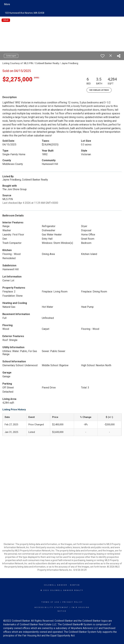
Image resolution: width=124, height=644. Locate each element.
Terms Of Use (50, 602)
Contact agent (11, 56)
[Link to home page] (33, 4)
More (7, 4)
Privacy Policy (73, 602)
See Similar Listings (99, 90)
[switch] (103, 56)
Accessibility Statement (52, 607)
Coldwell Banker (56, 585)
